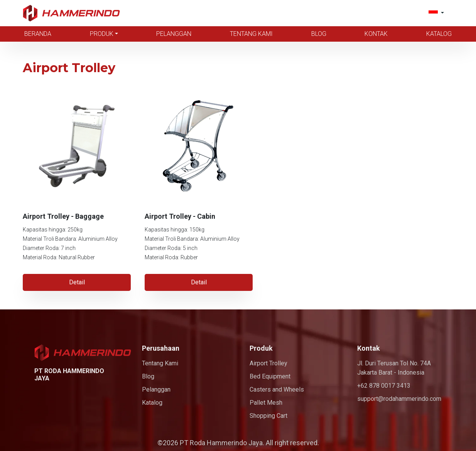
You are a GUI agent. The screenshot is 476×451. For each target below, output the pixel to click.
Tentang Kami (251, 34)
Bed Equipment (270, 376)
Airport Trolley (268, 363)
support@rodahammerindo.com (399, 399)
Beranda (38, 34)
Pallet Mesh (266, 403)
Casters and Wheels (277, 389)
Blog (319, 34)
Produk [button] (102, 34)
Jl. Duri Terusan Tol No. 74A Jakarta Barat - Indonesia (394, 368)
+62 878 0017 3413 (384, 386)
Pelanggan (174, 34)
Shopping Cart (268, 416)
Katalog (439, 34)
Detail (77, 282)
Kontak (376, 34)
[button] (436, 13)
